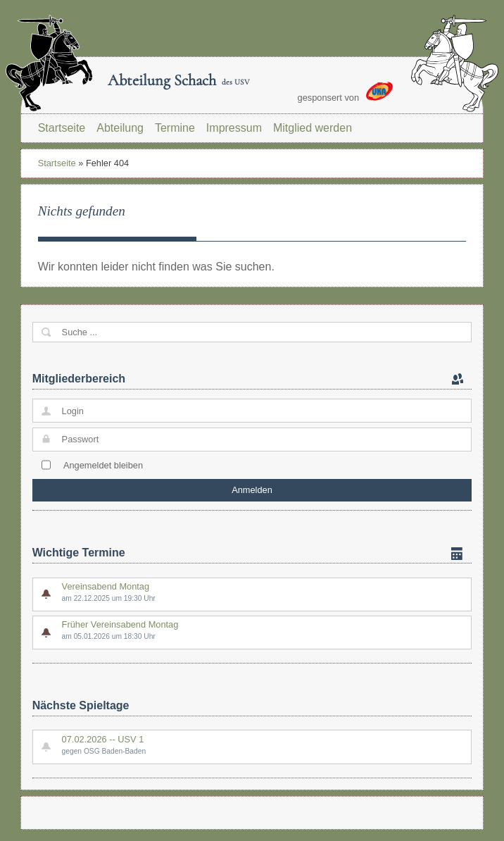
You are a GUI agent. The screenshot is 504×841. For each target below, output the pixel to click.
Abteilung (120, 128)
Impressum (234, 128)
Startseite (62, 128)
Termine (175, 128)
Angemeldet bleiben (103, 465)
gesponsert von (346, 92)
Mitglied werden (313, 128)
